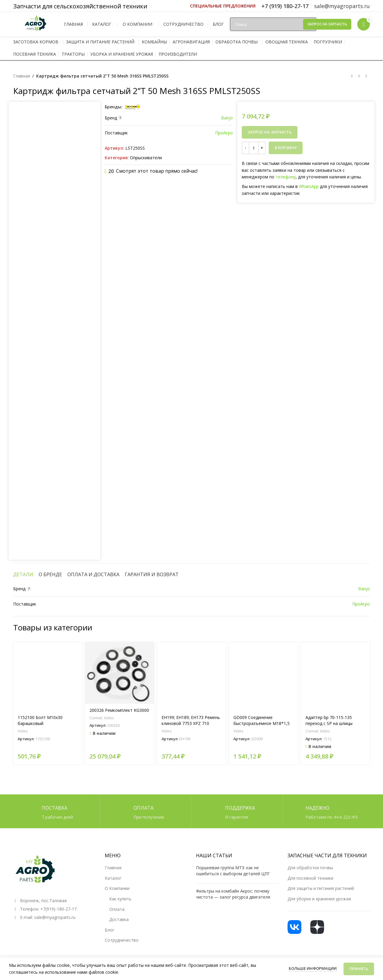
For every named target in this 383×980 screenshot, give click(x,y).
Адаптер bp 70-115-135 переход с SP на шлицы (329, 720)
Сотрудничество (122, 940)
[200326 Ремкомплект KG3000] (119, 673)
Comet (96, 718)
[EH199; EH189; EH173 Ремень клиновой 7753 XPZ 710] (191, 676)
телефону (286, 177)
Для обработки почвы (310, 868)
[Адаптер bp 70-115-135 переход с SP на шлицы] (335, 676)
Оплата (117, 909)
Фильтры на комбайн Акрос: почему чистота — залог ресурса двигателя (233, 894)
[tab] (23, 574)
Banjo (227, 118)
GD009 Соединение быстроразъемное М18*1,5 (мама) (262, 723)
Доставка (119, 919)
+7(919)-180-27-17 (58, 909)
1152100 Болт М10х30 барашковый (40, 720)
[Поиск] (273, 24)
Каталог (113, 878)
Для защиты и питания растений (321, 888)
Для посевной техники (310, 878)
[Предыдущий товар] (352, 76)
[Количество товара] (254, 148)
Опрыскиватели (146, 158)
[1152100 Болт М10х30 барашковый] (48, 676)
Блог (110, 930)
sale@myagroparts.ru (55, 917)
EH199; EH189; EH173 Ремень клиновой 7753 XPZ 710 (191, 720)
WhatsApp (309, 186)
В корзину (286, 148)
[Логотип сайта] (36, 24)
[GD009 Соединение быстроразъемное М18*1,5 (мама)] (263, 676)
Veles (23, 731)
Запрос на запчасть (327, 24)
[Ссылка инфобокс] (223, 6)
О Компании (117, 888)
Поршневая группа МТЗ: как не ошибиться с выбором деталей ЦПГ (233, 871)
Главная (22, 76)
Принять (359, 969)
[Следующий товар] (366, 76)
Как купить (120, 899)
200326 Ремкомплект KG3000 (119, 710)
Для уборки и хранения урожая (319, 899)
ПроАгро (224, 133)
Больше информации (313, 968)
